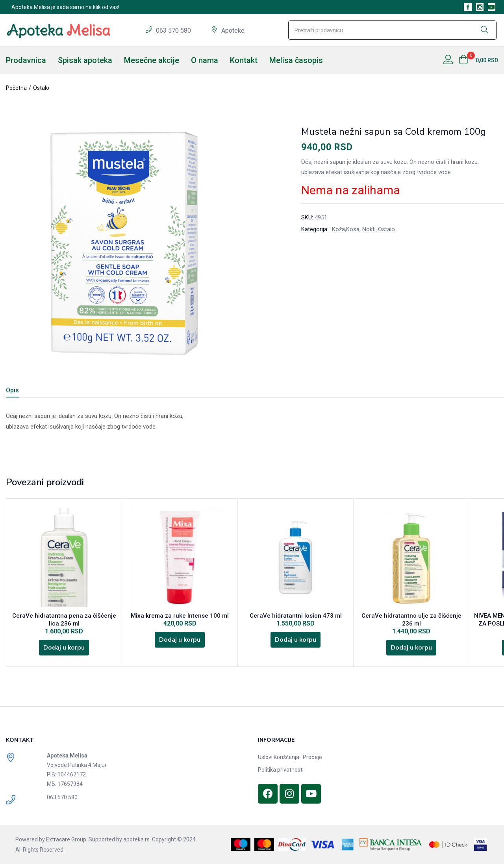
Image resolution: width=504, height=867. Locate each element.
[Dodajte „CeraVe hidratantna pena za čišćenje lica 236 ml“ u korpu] (64, 650)
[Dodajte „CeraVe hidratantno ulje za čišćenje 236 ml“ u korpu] (411, 650)
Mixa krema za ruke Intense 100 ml (180, 616)
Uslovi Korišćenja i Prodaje (290, 760)
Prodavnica (26, 60)
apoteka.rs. (137, 842)
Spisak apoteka (85, 60)
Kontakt (244, 60)
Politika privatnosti (281, 772)
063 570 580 (174, 31)
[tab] (22, 391)
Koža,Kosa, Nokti (354, 229)
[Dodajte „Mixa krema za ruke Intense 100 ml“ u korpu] (180, 642)
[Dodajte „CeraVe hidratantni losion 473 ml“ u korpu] (296, 642)
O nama (205, 60)
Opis (12, 390)
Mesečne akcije (152, 60)
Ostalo (41, 88)
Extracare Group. (67, 842)
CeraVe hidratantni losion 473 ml (296, 616)
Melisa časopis (296, 60)
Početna (16, 88)
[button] (478, 60)
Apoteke (233, 31)
